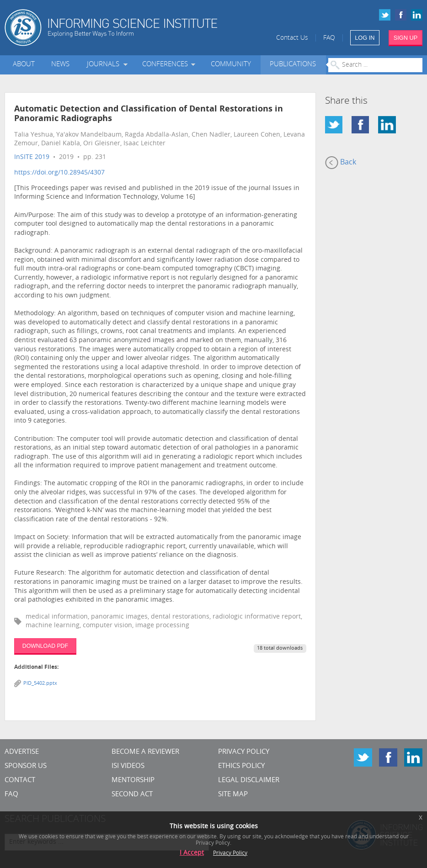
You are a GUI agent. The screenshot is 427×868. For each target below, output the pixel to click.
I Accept (192, 853)
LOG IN (365, 38)
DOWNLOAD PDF (45, 646)
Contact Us (292, 38)
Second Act (132, 795)
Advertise (22, 752)
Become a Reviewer (145, 752)
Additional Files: (36, 667)
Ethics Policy (241, 766)
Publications (293, 65)
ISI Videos (128, 766)
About (24, 65)
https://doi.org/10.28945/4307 (59, 173)
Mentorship (133, 781)
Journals (105, 65)
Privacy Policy (244, 752)
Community (231, 65)
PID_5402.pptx (40, 684)
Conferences (167, 65)
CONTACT (20, 781)
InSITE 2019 (32, 157)
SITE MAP (233, 795)
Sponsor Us (26, 766)
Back (341, 163)
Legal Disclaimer (249, 781)
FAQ (329, 38)
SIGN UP (406, 38)
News (60, 65)
